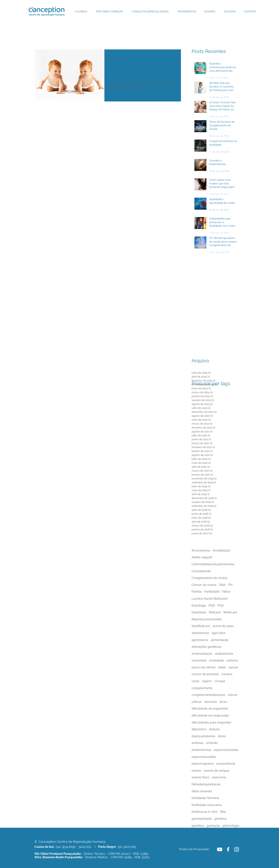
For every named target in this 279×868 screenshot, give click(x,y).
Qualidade (199, 612)
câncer (233, 695)
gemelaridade (202, 819)
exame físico (201, 777)
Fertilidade (212, 592)
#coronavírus (201, 550)
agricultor (219, 633)
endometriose (201, 750)
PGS (221, 605)
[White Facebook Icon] (228, 849)
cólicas (197, 702)
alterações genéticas (207, 647)
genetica (220, 819)
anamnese (199, 660)
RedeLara (230, 612)
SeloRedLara (201, 626)
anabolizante (224, 654)
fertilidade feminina (205, 798)
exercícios (219, 777)
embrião (212, 743)
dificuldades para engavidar (212, 722)
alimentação (220, 640)
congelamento (202, 688)
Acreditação (221, 550)
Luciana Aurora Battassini (210, 598)
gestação (213, 826)
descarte (211, 702)
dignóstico (199, 729)
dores (222, 736)
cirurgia (220, 681)
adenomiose (200, 633)
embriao (197, 743)
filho (223, 812)
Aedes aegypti (202, 557)
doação (214, 729)
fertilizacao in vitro (205, 812)
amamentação (202, 654)
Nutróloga (199, 605)
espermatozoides (226, 750)
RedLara (215, 612)
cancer (233, 667)
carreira (227, 674)
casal (195, 681)
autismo (232, 660)
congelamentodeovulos (208, 695)
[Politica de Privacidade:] (194, 849)
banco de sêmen (204, 667)
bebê (222, 667)
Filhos (226, 592)
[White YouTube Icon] (220, 849)
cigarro (207, 681)
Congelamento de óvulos (209, 578)
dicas (223, 702)
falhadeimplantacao (206, 784)
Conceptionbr (201, 571)
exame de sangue (217, 770)
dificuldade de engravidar (210, 708)
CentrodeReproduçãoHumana (213, 564)
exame (196, 770)
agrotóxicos (200, 640)
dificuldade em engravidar (210, 715)
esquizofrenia (226, 764)
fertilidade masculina (207, 805)
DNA (222, 585)
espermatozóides (204, 757)
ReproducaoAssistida (207, 619)
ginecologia (231, 826)
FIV (231, 585)
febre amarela (202, 791)
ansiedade (216, 660)
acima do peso (223, 626)
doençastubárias (203, 736)
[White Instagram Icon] (237, 849)
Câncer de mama (204, 585)
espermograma (203, 764)
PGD (212, 605)
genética (198, 826)
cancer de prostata (205, 674)
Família (197, 592)
